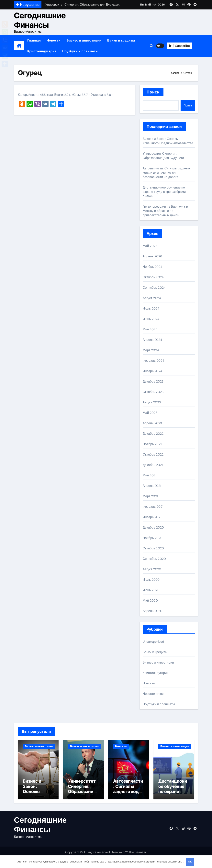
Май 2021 (150, 475)
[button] (196, 46)
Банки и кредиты (121, 40)
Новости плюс (153, 694)
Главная (34, 40)
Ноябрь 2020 (153, 538)
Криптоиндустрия (42, 51)
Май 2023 (150, 413)
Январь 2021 (152, 517)
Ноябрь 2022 (152, 444)
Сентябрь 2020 (154, 559)
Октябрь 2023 (153, 392)
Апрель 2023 (152, 423)
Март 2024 (151, 350)
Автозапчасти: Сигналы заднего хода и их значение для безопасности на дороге (166, 173)
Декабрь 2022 (153, 434)
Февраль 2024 (153, 361)
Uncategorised (153, 642)
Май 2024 (150, 329)
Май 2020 (150, 600)
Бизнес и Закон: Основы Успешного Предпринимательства (168, 141)
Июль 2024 (151, 308)
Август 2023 (152, 402)
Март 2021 (150, 496)
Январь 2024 (152, 371)
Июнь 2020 (151, 590)
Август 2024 (152, 298)
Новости (54, 40)
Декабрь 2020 (153, 527)
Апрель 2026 (152, 256)
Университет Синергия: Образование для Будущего (163, 156)
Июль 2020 (151, 580)
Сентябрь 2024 (154, 288)
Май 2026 (150, 246)
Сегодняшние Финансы (40, 20)
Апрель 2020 (152, 611)
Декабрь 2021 (153, 465)
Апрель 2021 (152, 486)
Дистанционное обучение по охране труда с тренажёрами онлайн (164, 192)
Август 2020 (152, 569)
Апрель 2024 (152, 340)
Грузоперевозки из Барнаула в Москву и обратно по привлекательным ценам (165, 211)
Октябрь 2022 (153, 454)
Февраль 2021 (153, 507)
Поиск (153, 92)
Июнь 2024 (151, 319)
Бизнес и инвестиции (84, 40)
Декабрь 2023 (153, 381)
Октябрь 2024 (153, 277)
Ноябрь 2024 (153, 267)
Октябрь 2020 (153, 548)
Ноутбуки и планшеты (80, 51)
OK (190, 862)
